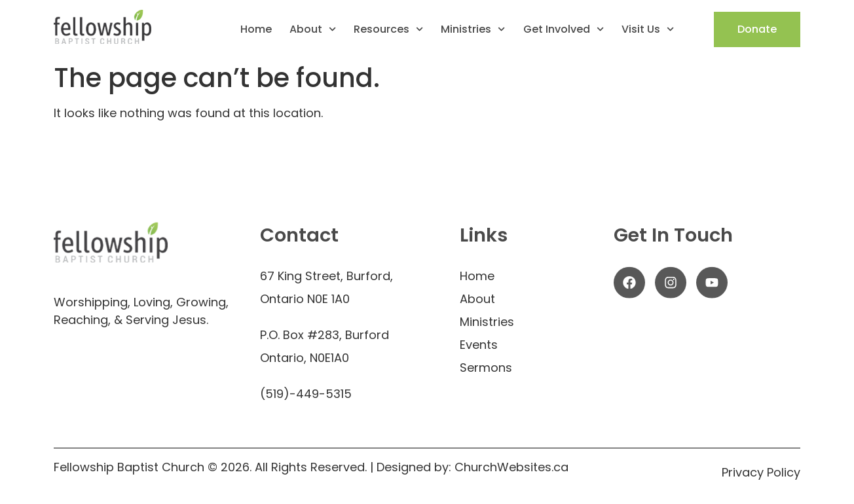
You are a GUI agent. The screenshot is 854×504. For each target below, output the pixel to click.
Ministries (473, 29)
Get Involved (564, 29)
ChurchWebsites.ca (510, 467)
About (313, 29)
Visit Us (648, 29)
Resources (388, 29)
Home (256, 29)
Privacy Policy (761, 472)
